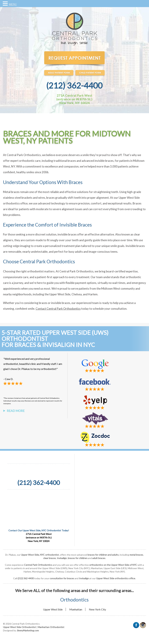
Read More (16, 411)
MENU (13, 4)
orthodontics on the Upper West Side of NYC (113, 565)
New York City (97, 609)
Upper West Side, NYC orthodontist (40, 555)
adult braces (99, 558)
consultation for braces (62, 578)
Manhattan (76, 609)
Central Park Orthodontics (38, 565)
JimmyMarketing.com (28, 630)
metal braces (136, 555)
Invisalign (62, 558)
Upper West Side (53, 609)
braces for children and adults (103, 555)
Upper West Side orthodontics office (116, 578)
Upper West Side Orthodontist (19, 627)
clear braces (50, 558)
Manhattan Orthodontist (51, 627)
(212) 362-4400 (74, 85)
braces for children (78, 558)
